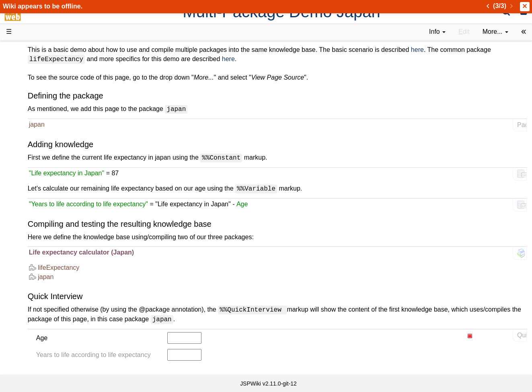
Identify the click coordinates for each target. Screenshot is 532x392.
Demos (32, 145)
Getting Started (44, 173)
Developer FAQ (44, 191)
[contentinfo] (437, 32)
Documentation (44, 127)
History (32, 91)
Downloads (38, 73)
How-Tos (35, 182)
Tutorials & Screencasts (56, 118)
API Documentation (50, 200)
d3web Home (26, 50)
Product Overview (47, 63)
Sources (34, 210)
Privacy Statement (48, 319)
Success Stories (45, 81)
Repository (37, 219)
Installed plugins (45, 301)
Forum (31, 246)
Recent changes (45, 291)
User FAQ (36, 136)
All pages (35, 282)
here (510, 50)
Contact (33, 310)
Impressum (65, 310)
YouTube (35, 255)
